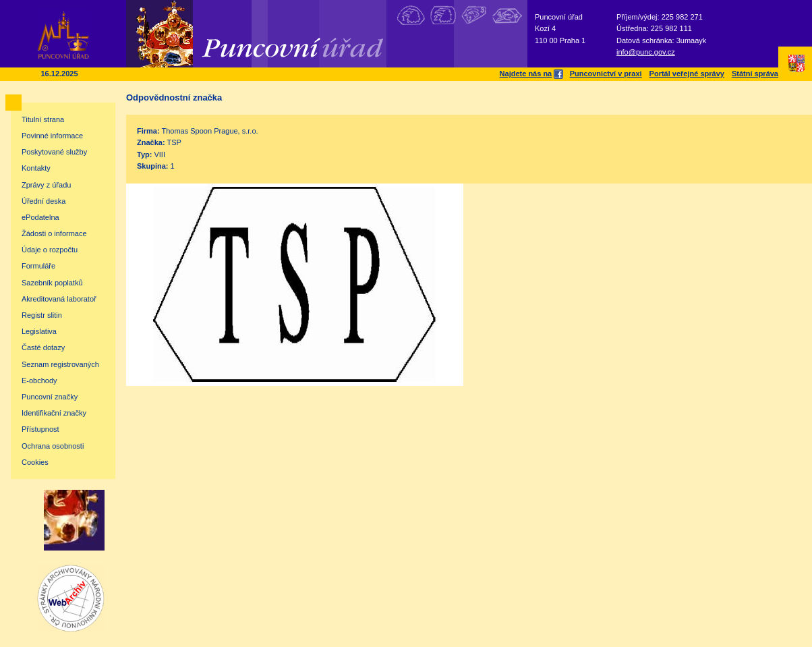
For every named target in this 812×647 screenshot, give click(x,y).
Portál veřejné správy (687, 74)
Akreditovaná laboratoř (59, 299)
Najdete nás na (531, 74)
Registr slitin (42, 315)
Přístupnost (40, 429)
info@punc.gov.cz (646, 52)
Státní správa (755, 74)
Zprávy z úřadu (46, 185)
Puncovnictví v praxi (606, 74)
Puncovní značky (50, 397)
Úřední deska (43, 201)
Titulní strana (43, 119)
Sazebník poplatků (52, 283)
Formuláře (38, 266)
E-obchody (39, 381)
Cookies (35, 462)
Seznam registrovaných (60, 364)
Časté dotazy (43, 347)
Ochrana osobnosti (53, 446)
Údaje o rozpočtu (50, 250)
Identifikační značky (54, 413)
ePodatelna (40, 217)
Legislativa (39, 331)
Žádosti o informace (54, 233)
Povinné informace (52, 136)
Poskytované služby (54, 152)
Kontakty (36, 168)
